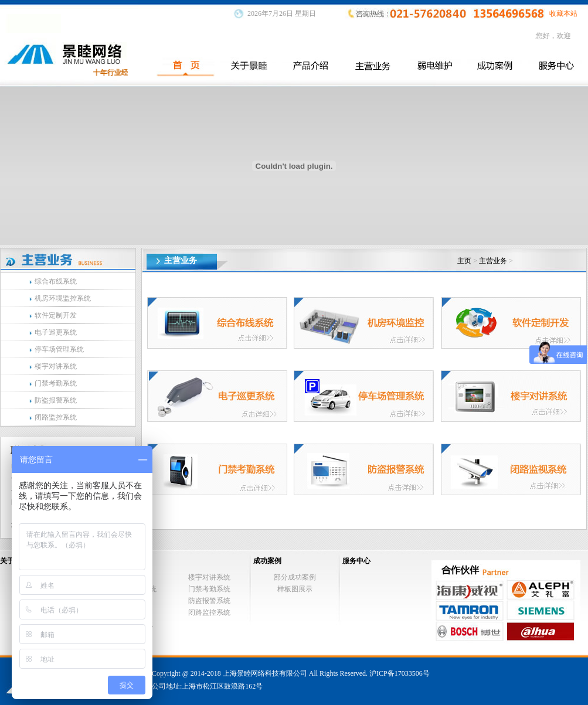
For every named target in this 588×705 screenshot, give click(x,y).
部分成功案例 (295, 577)
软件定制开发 (56, 315)
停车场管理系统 (59, 349)
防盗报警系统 (56, 400)
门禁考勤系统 (56, 383)
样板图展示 (295, 589)
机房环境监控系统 (63, 298)
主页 (464, 261)
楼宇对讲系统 (56, 366)
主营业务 (493, 261)
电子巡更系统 (56, 332)
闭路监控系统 (56, 417)
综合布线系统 (56, 281)
